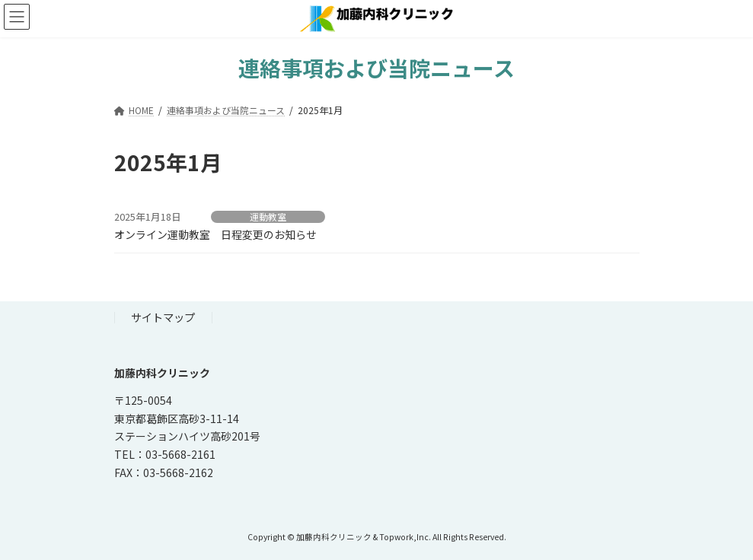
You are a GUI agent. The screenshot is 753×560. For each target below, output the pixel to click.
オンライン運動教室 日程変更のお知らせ (215, 234)
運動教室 (268, 217)
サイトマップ (163, 318)
